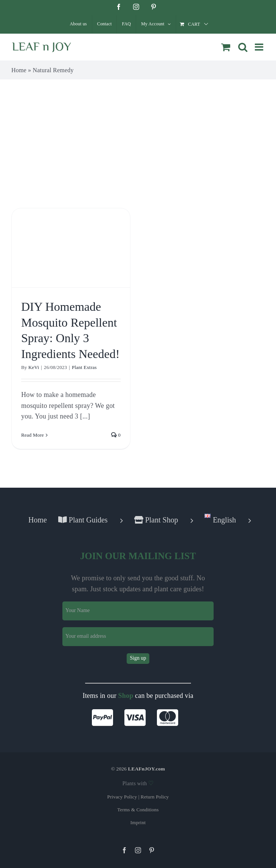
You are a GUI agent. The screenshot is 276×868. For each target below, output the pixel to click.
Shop (126, 696)
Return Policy (155, 797)
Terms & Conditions (138, 810)
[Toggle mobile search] (243, 47)
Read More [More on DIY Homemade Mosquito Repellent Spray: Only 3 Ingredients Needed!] (33, 435)
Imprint (138, 822)
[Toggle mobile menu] (260, 47)
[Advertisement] (138, 136)
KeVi (34, 367)
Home (19, 70)
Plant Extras (84, 367)
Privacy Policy (122, 797)
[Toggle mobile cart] (226, 47)
